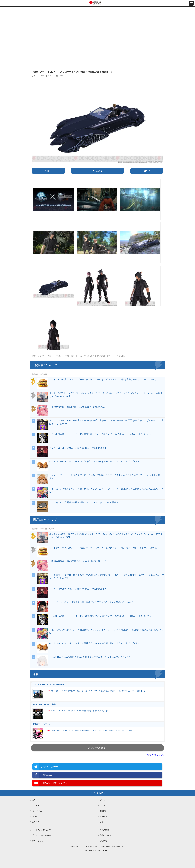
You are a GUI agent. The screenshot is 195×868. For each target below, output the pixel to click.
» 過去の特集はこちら (155, 755)
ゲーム (102, 800)
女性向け (103, 816)
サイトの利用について (41, 830)
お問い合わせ (38, 841)
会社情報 (103, 841)
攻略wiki (35, 822)
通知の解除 (104, 830)
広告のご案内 (105, 835)
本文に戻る (97, 171)
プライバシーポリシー (41, 835)
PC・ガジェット (39, 811)
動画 (101, 822)
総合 (34, 800)
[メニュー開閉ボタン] (191, 3)
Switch (35, 816)
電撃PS (103, 811)
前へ (49, 171)
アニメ (102, 805)
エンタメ (36, 805)
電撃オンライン (38, 356)
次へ (146, 171)
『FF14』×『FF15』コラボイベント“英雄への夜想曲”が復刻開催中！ (83, 356)
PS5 (49, 356)
